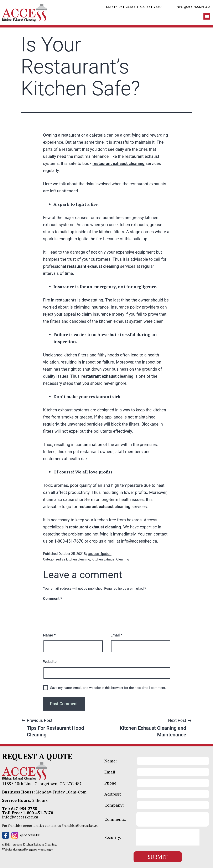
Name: (111, 761)
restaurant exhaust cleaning (119, 163)
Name (49, 635)
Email (116, 635)
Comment (53, 598)
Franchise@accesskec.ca (80, 826)
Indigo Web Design (41, 850)
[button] (207, 16)
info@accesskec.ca (193, 7)
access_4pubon (100, 554)
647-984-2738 (122, 7)
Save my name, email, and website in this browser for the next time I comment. (108, 688)
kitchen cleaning (78, 559)
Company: (114, 805)
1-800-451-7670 (149, 7)
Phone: (111, 783)
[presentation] (168, 837)
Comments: (115, 819)
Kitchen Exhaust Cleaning (110, 559)
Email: (110, 772)
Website (50, 662)
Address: (113, 794)
